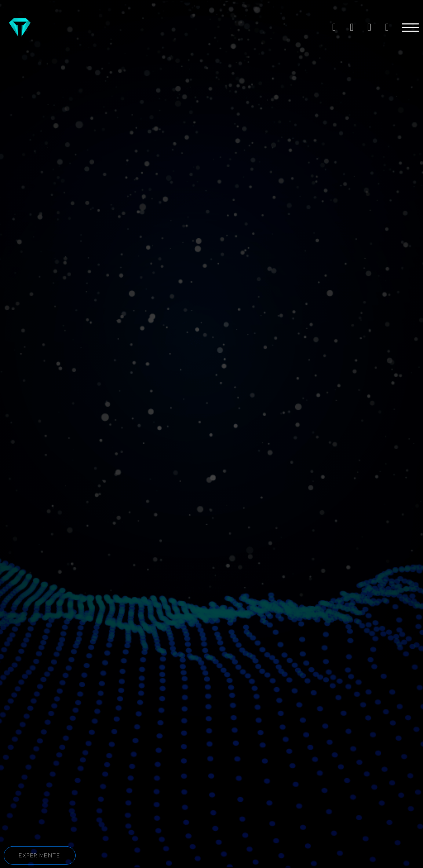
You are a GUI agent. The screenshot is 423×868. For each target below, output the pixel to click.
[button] (40, 857)
